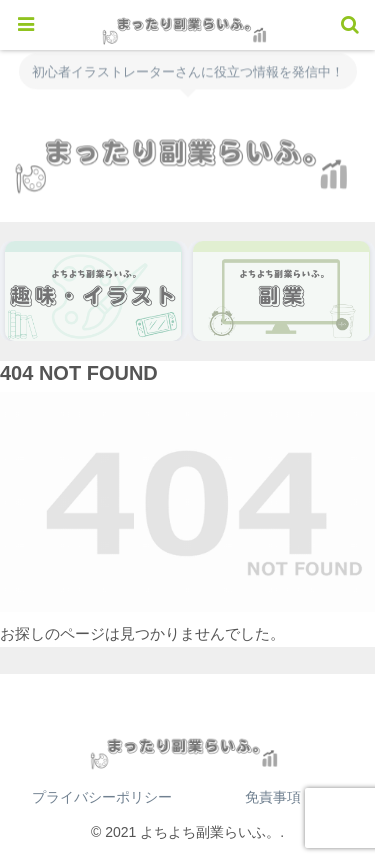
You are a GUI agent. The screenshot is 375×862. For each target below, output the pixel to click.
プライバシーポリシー (102, 797)
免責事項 (273, 797)
